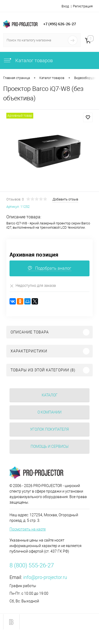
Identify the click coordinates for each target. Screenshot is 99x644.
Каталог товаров (28, 60)
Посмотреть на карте (28, 529)
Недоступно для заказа (33, 286)
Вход (65, 6)
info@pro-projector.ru (45, 577)
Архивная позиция (34, 255)
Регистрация (83, 6)
